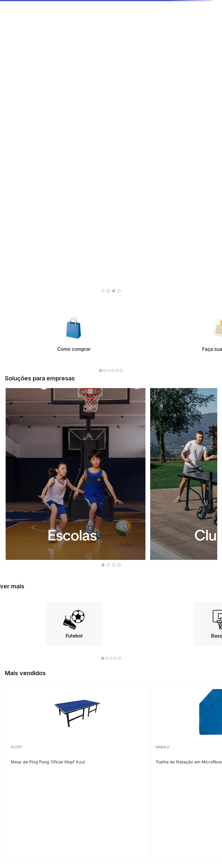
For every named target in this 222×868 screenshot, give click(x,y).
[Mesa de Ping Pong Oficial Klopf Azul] (77, 773)
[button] (103, 291)
